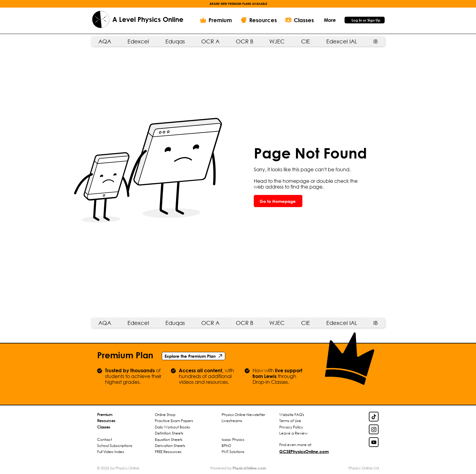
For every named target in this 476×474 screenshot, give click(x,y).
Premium (105, 415)
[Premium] (216, 20)
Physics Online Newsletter (243, 415)
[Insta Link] (374, 429)
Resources (106, 421)
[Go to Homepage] (278, 201)
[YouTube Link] (374, 442)
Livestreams (232, 421)
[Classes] (300, 20)
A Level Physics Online (148, 19)
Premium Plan (125, 355)
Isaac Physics (233, 440)
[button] (330, 20)
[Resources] (259, 20)
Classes (104, 427)
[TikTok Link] (374, 417)
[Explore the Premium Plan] (194, 356)
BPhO (226, 446)
